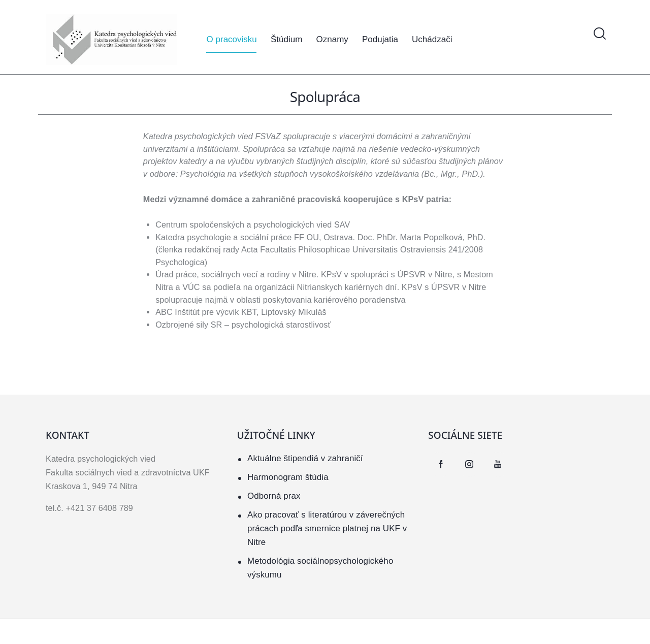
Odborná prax (274, 496)
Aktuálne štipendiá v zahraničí (305, 458)
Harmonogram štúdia (288, 477)
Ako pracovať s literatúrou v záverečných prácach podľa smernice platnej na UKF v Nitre (328, 528)
